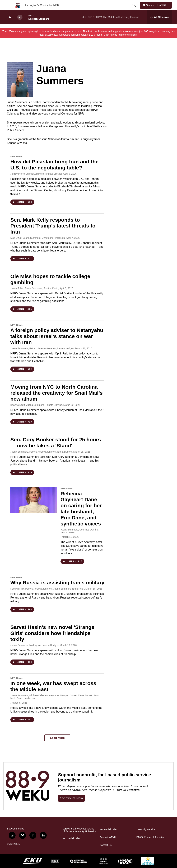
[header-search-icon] (134, 5)
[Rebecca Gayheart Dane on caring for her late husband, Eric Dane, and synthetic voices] (34, 500)
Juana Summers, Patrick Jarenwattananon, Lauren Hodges (42, 348)
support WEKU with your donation (119, 790)
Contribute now (71, 798)
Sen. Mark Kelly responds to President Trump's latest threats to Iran (53, 226)
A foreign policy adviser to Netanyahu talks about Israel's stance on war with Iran (57, 336)
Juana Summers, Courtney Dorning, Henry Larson (80, 531)
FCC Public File (71, 839)
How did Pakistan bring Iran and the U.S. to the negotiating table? (54, 165)
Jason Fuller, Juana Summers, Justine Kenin (34, 288)
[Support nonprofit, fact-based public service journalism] (27, 786)
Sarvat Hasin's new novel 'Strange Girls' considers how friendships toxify (52, 633)
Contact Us (106, 845)
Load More (57, 738)
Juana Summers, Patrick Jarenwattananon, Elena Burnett (41, 452)
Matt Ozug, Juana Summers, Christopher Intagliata (38, 238)
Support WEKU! (157, 5)
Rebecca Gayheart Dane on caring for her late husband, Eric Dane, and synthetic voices (81, 509)
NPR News (16, 156)
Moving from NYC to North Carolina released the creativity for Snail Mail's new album (57, 393)
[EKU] (32, 861)
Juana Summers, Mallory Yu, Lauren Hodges (34, 645)
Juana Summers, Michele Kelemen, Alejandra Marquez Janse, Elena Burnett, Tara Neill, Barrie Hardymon (54, 697)
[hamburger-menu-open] (8, 5)
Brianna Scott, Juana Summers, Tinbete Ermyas (36, 405)
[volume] (20, 17)
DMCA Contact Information (151, 837)
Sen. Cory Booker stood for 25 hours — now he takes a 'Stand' (56, 443)
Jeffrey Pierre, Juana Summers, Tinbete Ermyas (36, 174)
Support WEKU (108, 837)
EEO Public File (108, 830)
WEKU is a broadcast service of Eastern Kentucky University (79, 830)
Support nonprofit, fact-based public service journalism (104, 777)
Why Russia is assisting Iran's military (57, 583)
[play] (10, 17)
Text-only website (146, 830)
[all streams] (159, 17)
